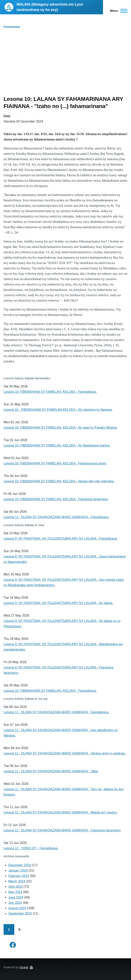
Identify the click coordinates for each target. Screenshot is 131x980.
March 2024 (17, 881)
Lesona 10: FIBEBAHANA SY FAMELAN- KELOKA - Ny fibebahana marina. (57, 445)
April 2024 (15, 887)
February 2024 (19, 876)
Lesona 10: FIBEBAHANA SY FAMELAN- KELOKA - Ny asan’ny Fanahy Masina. (60, 428)
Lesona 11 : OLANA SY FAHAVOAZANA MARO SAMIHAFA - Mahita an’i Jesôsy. (61, 812)
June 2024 (16, 897)
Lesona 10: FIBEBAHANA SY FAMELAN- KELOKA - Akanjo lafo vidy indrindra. (59, 481)
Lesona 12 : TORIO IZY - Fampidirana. (31, 848)
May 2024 (15, 892)
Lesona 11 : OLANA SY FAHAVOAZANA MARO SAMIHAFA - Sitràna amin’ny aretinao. (65, 753)
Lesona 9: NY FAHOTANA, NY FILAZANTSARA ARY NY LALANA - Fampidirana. (61, 539)
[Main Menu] (118, 11)
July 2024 (15, 903)
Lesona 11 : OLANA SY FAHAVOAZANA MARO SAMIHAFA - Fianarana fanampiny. (62, 830)
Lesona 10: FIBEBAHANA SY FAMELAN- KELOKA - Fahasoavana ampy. (55, 463)
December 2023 (20, 865)
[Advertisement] (65, 66)
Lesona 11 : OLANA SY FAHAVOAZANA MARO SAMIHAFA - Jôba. (51, 771)
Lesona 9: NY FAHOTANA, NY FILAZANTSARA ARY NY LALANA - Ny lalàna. (58, 603)
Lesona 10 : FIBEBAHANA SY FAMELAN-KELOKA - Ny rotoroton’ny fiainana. (58, 410)
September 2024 (20, 913)
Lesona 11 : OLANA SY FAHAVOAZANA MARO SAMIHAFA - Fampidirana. (56, 517)
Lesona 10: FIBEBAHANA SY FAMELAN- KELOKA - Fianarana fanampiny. (56, 499)
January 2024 (18, 871)
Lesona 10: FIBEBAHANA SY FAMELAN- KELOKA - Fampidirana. (50, 392)
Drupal (24, 967)
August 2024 (17, 908)
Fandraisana (12, 27)
